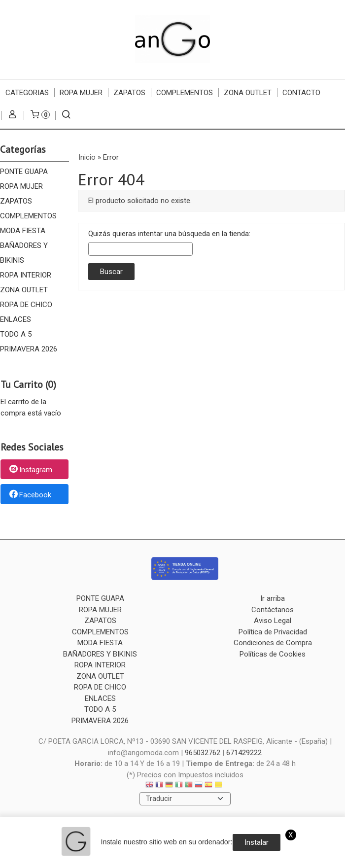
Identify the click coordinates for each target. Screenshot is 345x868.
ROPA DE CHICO (26, 305)
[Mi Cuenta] (13, 115)
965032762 (203, 753)
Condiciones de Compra (273, 643)
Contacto (301, 93)
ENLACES (16, 319)
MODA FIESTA (23, 231)
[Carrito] (39, 115)
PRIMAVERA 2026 (29, 349)
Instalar (257, 842)
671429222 (244, 753)
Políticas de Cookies (273, 654)
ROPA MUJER (81, 93)
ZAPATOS (129, 93)
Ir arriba (273, 598)
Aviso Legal (273, 621)
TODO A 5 (16, 334)
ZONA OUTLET (248, 93)
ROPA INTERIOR (26, 275)
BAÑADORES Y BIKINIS (24, 253)
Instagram (30, 470)
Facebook (30, 495)
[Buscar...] (66, 115)
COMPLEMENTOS (185, 93)
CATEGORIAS (27, 93)
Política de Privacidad (273, 632)
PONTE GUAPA (24, 172)
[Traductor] (185, 799)
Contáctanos (273, 610)
